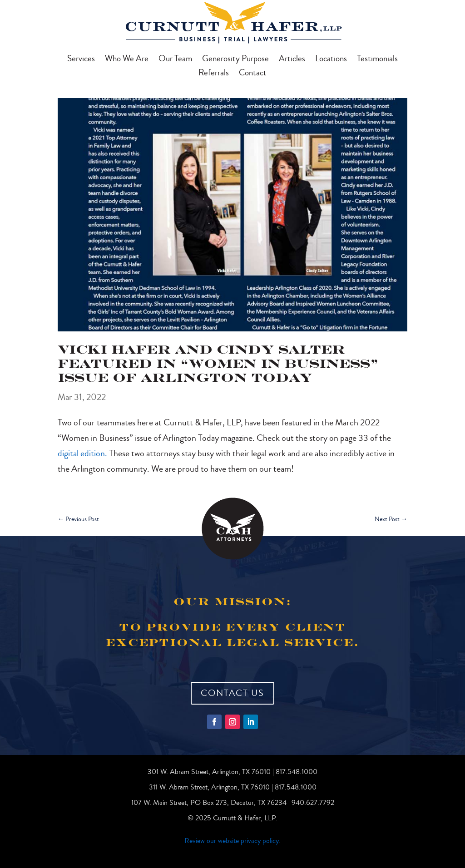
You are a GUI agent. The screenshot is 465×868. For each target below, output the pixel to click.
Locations (331, 60)
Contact (253, 74)
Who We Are (127, 60)
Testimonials (377, 60)
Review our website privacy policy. (232, 841)
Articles (292, 60)
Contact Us (232, 693)
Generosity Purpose (235, 60)
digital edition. (82, 453)
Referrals (214, 74)
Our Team (175, 60)
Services (81, 60)
